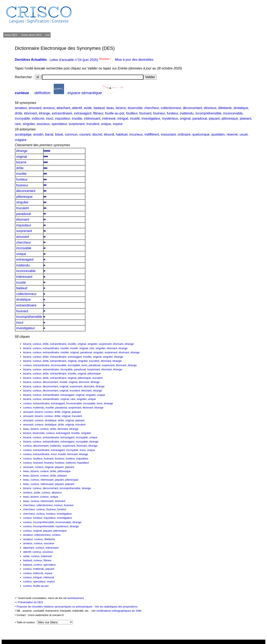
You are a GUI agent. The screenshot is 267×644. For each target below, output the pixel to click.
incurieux (136, 134)
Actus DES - (12, 35)
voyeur (118, 124)
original (185, 118)
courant (85, 134)
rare (18, 124)
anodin (38, 134)
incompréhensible (208, 113)
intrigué (123, 118)
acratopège (23, 134)
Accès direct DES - (32, 35)
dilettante (225, 108)
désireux (210, 108)
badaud (99, 108)
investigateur (151, 118)
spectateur (59, 124)
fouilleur (132, 113)
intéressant (92, 118)
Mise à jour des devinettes (134, 60)
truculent (93, 124)
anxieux (49, 108)
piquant (214, 118)
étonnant (30, 113)
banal (49, 134)
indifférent (152, 134)
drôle (19, 113)
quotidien (218, 134)
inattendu (187, 113)
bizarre (121, 108)
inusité (135, 118)
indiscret (38, 118)
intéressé (109, 118)
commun (71, 134)
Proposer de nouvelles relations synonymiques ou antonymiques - (56, 607)
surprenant (77, 124)
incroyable (22, 118)
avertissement (76, 598)
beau (110, 108)
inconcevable (233, 113)
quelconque (201, 134)
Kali (47, 35)
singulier (29, 124)
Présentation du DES (31, 602)
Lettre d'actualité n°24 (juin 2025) (81, 60)
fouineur (159, 113)
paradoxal (200, 118)
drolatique (241, 108)
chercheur (152, 108)
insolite (77, 118)
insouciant (168, 134)
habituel (122, 134)
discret (97, 134)
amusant (35, 108)
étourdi (109, 134)
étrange (44, 113)
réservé (232, 134)
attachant (63, 108)
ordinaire (184, 134)
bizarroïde (135, 108)
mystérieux (170, 118)
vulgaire (21, 140)
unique (106, 124)
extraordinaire (62, 113)
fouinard (145, 113)
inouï (50, 118)
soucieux (43, 124)
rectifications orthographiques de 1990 (119, 611)
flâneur (98, 113)
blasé (59, 134)
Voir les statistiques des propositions (116, 607)
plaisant (246, 118)
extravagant (83, 113)
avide (88, 108)
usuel (244, 134)
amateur (21, 108)
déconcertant (192, 108)
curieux (22, 93)
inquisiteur (62, 118)
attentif (77, 108)
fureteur (172, 113)
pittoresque (230, 118)
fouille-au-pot (115, 113)
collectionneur (171, 108)
